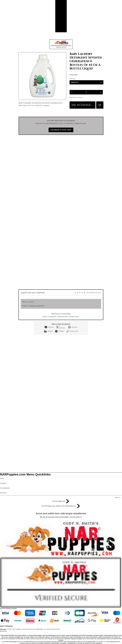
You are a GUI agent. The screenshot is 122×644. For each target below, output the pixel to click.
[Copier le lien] (72, 331)
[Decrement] (72, 92)
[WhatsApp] (73, 327)
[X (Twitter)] (61, 327)
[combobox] (86, 82)
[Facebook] (49, 327)
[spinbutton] (86, 92)
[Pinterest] (60, 331)
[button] (61, 44)
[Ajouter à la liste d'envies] (100, 105)
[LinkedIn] (48, 331)
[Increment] (101, 92)
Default (73, 79)
